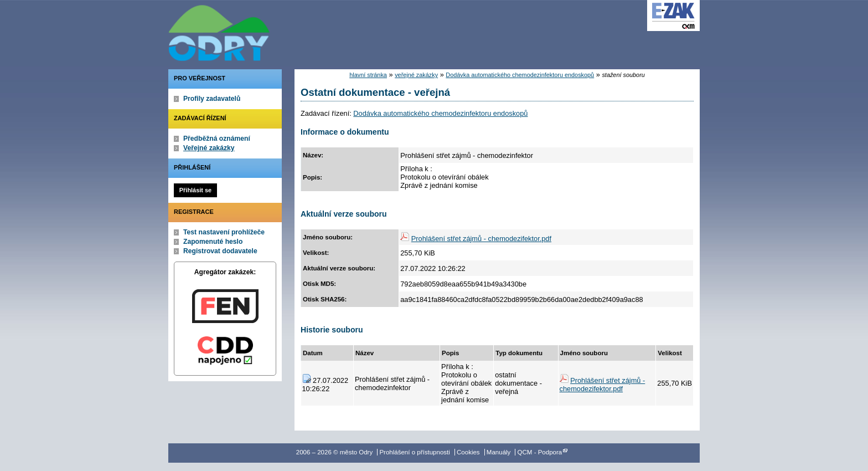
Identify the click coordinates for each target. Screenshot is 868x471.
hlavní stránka (368, 75)
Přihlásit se (195, 190)
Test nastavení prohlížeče (224, 232)
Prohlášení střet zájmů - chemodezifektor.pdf (481, 239)
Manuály (499, 452)
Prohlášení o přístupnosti (414, 452)
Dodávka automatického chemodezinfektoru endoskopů (520, 75)
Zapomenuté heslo (213, 242)
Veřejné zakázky (209, 148)
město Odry (279, 30)
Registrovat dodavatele (220, 251)
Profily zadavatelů (212, 99)
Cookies (468, 452)
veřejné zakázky (416, 75)
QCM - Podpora (540, 452)
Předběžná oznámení (217, 139)
